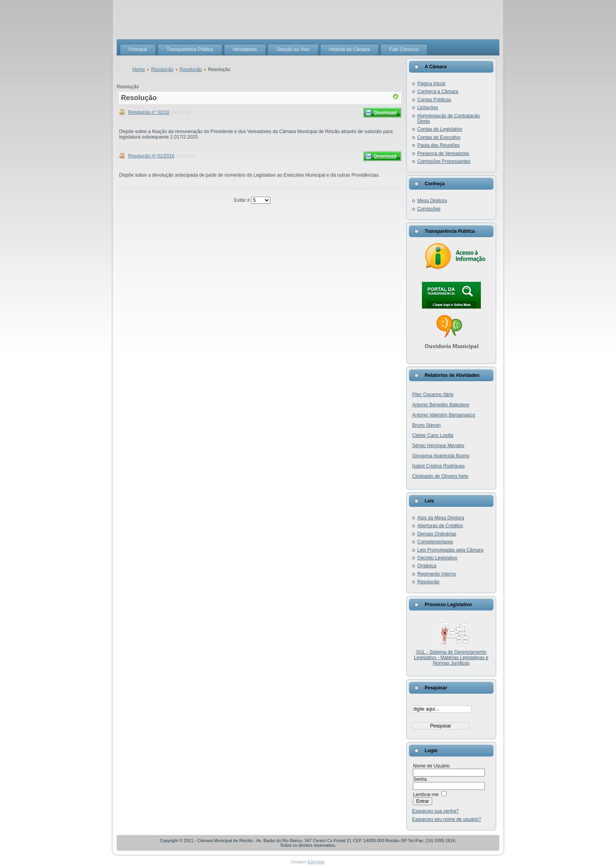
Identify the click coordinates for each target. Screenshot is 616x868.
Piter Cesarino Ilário (433, 395)
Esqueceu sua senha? (435, 811)
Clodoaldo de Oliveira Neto (440, 476)
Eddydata (316, 862)
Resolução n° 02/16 (149, 112)
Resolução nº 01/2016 (151, 156)
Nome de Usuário (431, 766)
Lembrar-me (426, 795)
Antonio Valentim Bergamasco (444, 415)
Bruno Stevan (426, 425)
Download (385, 113)
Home (139, 69)
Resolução (162, 69)
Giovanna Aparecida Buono (441, 456)
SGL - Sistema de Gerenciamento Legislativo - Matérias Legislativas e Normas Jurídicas (451, 658)
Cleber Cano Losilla (433, 435)
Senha (420, 779)
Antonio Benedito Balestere (441, 405)
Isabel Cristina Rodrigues (438, 466)
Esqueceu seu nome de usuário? (446, 819)
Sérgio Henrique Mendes (438, 446)
